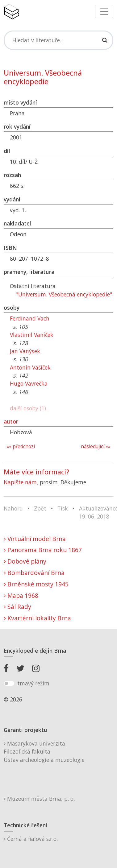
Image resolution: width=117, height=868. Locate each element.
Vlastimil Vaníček (32, 335)
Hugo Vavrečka (29, 383)
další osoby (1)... (30, 408)
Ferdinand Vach (30, 318)
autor (11, 421)
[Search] (59, 40)
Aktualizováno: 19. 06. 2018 (98, 512)
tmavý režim (33, 683)
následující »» (96, 446)
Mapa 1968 (21, 595)
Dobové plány (25, 561)
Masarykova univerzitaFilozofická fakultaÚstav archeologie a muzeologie (44, 752)
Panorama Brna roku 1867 (43, 550)
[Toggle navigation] (104, 12)
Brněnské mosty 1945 (36, 584)
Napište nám (20, 482)
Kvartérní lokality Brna (37, 618)
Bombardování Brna (34, 573)
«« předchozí (21, 446)
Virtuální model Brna (35, 539)
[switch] (9, 684)
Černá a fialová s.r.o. (31, 839)
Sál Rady (17, 607)
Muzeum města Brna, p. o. (39, 799)
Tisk (63, 508)
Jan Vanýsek (25, 351)
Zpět (40, 508)
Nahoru (13, 508)
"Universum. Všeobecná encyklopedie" (64, 294)
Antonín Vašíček (30, 367)
